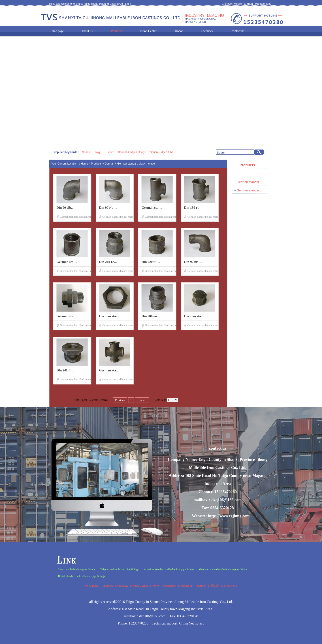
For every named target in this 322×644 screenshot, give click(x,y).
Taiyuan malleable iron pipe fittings (120, 569)
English (248, 4)
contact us (187, 586)
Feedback (170, 586)
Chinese (227, 4)
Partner (201, 586)
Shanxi (86, 152)
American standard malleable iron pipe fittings (169, 569)
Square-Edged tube (162, 152)
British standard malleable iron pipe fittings (82, 576)
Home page (91, 586)
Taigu (98, 152)
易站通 (216, 586)
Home (84, 164)
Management (263, 4)
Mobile (238, 4)
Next (142, 400)
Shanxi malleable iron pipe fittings (77, 569)
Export (110, 152)
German (110, 164)
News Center (140, 586)
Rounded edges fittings (132, 152)
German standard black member (136, 164)
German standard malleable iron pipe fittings (223, 569)
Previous (120, 400)
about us (108, 586)
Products (96, 164)
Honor (156, 586)
